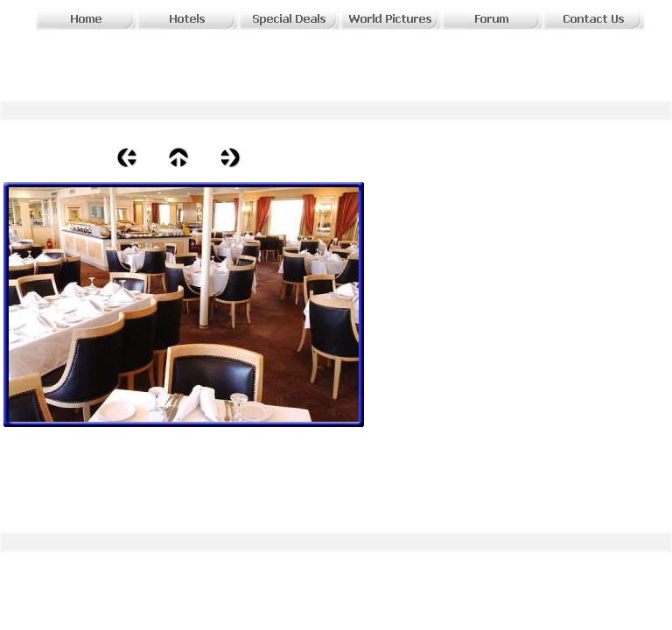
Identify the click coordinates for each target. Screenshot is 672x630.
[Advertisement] (255, 57)
